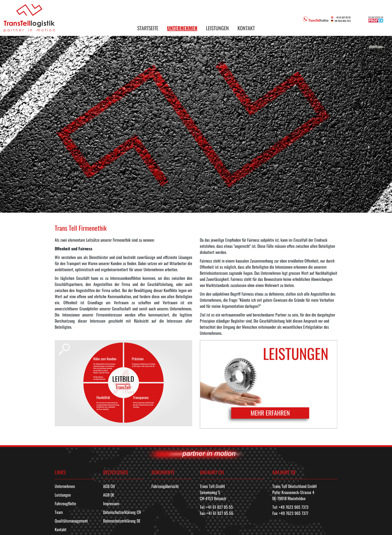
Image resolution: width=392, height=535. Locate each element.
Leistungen (63, 495)
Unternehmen (65, 486)
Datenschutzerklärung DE (122, 521)
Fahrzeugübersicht (165, 486)
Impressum (111, 503)
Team (59, 512)
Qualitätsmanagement (71, 521)
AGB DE (109, 495)
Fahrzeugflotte (65, 503)
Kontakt (61, 529)
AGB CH (109, 486)
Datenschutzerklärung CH (122, 512)
